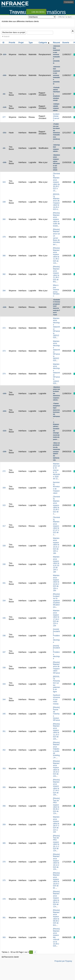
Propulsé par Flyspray (63, 961)
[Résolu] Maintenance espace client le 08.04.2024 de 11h (56, 899)
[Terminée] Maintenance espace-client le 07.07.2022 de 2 (57, 526)
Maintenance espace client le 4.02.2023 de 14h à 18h (56, 564)
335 (4, 618)
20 (4, 148)
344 (4, 699)
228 (4, 307)
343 (4, 684)
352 (4, 750)
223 (4, 431)
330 (4, 564)
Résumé (57, 43)
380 (4, 256)
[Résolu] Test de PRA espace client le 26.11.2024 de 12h (56, 843)
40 (4, 94)
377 (4, 117)
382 (4, 274)
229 (4, 54)
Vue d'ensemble (18, 12)
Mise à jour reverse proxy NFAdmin (56, 291)
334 (4, 601)
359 (4, 825)
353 (4, 769)
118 (4, 107)
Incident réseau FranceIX (56, 117)
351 (4, 731)
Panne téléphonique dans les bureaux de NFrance (57, 410)
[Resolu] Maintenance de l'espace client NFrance (57, 668)
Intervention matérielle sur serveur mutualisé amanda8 (57, 55)
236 (4, 452)
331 (4, 583)
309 (4, 488)
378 (4, 899)
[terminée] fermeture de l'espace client (56, 488)
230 (4, 75)
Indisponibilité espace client (56, 107)
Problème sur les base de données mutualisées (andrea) (57, 132)
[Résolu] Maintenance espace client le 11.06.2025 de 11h (56, 256)
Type (31, 43)
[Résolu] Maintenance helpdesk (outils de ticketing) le (56, 750)
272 (4, 471)
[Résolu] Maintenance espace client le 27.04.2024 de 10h (56, 787)
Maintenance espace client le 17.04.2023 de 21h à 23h (56, 618)
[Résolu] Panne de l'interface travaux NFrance (57, 714)
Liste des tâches (38, 12)
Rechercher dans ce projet (14, 32)
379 (4, 237)
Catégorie (44, 43)
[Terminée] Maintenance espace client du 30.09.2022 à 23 (57, 182)
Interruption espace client (56, 148)
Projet (21, 43)
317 (4, 526)
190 (4, 394)
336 (4, 636)
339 (4, 202)
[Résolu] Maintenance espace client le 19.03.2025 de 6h (56, 880)
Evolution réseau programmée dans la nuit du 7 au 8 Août (57, 307)
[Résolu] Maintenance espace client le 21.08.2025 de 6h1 (56, 274)
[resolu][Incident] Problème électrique (56, 636)
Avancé (6, 36)
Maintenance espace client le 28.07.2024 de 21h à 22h (56, 824)
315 (4, 505)
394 (4, 291)
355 (4, 787)
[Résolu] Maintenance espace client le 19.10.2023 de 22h (56, 769)
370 (4, 862)
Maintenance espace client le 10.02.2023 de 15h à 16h (56, 583)
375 (4, 880)
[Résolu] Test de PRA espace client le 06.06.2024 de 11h (56, 806)
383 (4, 937)
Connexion (69, 2)
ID (3, 43)
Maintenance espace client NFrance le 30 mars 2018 (57, 163)
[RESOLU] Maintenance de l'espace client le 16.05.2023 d (56, 202)
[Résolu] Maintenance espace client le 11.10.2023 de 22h (56, 731)
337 (4, 652)
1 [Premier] (31, 952)
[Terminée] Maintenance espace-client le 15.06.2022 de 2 (57, 505)
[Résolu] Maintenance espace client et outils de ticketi (56, 219)
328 (4, 546)
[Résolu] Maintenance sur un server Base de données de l (57, 237)
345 (4, 714)
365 (4, 843)
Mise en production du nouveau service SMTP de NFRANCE (57, 452)
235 (4, 162)
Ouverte (66, 43)
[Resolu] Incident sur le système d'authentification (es (57, 600)
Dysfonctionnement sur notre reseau (57, 699)
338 (4, 668)
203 (4, 411)
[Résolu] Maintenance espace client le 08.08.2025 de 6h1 (56, 918)
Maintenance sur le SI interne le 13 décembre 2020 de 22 (57, 471)
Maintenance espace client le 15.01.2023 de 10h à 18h (56, 546)
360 (4, 219)
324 (4, 182)
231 (4, 133)
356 (4, 806)
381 (4, 918)
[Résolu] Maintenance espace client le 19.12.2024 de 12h (56, 862)
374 (4, 374)
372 (4, 328)
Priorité (12, 43)
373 (4, 351)
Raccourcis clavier (10, 957)
